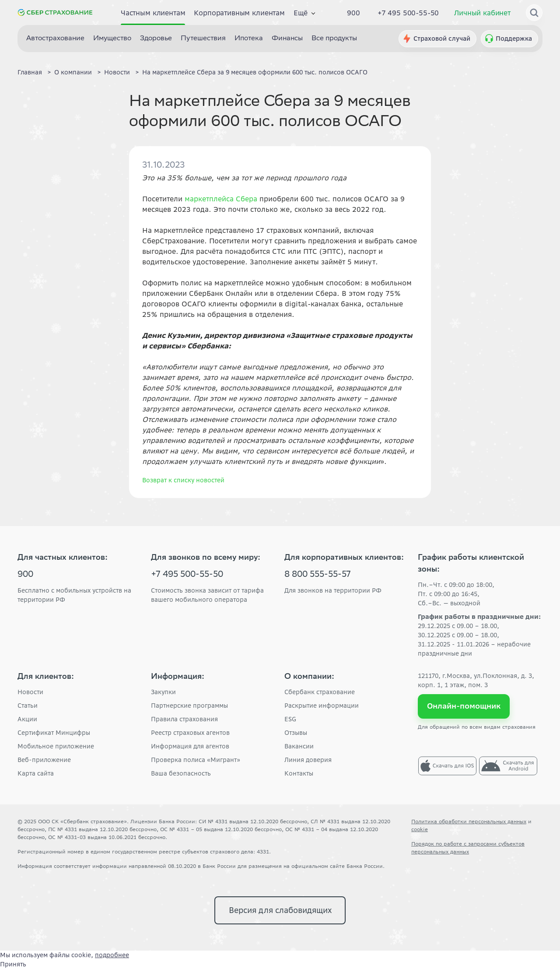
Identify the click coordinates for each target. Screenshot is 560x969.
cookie (420, 829)
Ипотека (249, 39)
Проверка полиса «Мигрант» (196, 760)
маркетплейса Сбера (221, 199)
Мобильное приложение (56, 746)
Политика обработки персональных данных (469, 821)
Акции (27, 719)
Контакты (299, 773)
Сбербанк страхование (320, 692)
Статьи (28, 706)
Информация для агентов (190, 746)
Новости (30, 692)
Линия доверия (308, 760)
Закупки (163, 692)
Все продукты (334, 39)
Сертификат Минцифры (54, 733)
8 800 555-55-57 (318, 575)
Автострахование (55, 39)
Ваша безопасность (181, 773)
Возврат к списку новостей (183, 480)
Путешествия (203, 39)
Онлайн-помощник (464, 706)
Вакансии (299, 746)
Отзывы (296, 733)
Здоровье (156, 39)
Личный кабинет (482, 13)
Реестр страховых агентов (190, 733)
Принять (13, 964)
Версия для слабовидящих (280, 910)
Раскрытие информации (322, 706)
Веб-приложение (44, 760)
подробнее (112, 955)
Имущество (112, 39)
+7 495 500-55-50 (408, 13)
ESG (290, 719)
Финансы (287, 39)
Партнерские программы (189, 706)
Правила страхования (184, 719)
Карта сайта (36, 773)
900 (353, 13)
